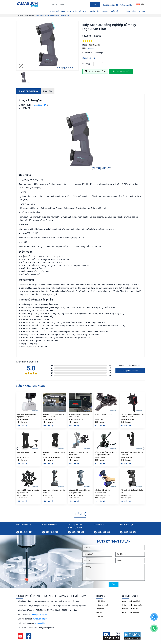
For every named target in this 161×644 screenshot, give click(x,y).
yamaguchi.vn (41, 623)
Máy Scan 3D (30, 15)
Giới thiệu (100, 601)
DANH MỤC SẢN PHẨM (29, 11)
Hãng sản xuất (102, 605)
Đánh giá (47, 91)
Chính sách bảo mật (131, 613)
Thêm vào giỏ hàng (95, 71)
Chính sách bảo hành (131, 601)
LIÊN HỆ (115, 11)
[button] (144, 449)
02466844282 (109, 5)
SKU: (85, 36)
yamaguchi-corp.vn (39, 614)
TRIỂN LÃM (95, 11)
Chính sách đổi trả (130, 609)
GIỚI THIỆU (66, 11)
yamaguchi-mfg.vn (40, 619)
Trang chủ (19, 15)
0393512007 (121, 71)
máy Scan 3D (40, 105)
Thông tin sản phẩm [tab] (28, 91)
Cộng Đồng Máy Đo (135, 11)
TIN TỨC (105, 11)
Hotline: (116, 71)
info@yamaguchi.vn (124, 5)
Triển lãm (100, 609)
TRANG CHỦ (54, 11)
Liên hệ (99, 616)
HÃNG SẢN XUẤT (80, 11)
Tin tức (99, 613)
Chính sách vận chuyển (132, 605)
